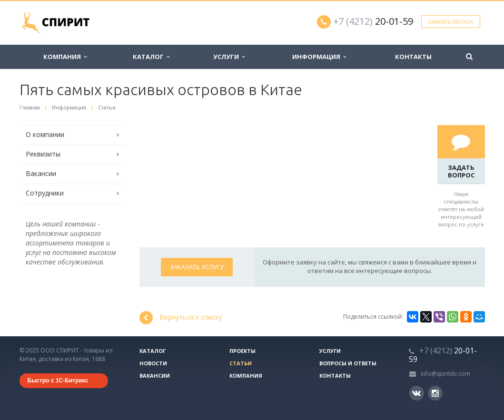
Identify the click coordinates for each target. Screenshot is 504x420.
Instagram (435, 393)
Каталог (151, 57)
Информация (319, 57)
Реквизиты (43, 154)
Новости (153, 363)
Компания (65, 57)
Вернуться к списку (181, 318)
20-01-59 (373, 21)
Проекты (242, 351)
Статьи (241, 363)
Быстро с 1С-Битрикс (58, 381)
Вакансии (41, 173)
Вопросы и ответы (348, 363)
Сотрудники (45, 193)
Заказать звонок (451, 22)
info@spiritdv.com (445, 374)
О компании (45, 134)
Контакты (413, 57)
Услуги (229, 57)
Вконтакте (416, 393)
